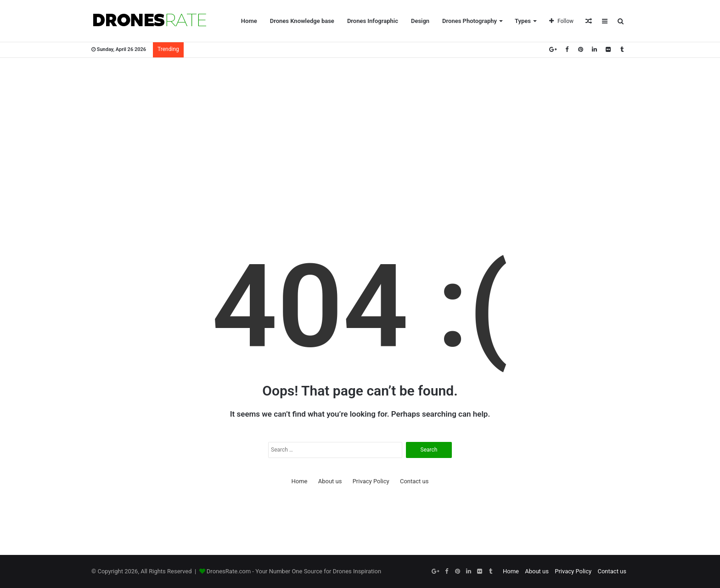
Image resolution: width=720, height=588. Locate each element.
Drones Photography (470, 21)
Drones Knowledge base (302, 21)
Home (249, 21)
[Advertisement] (360, 131)
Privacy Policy (371, 481)
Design (420, 21)
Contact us (414, 481)
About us (330, 481)
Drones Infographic (373, 21)
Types (523, 21)
